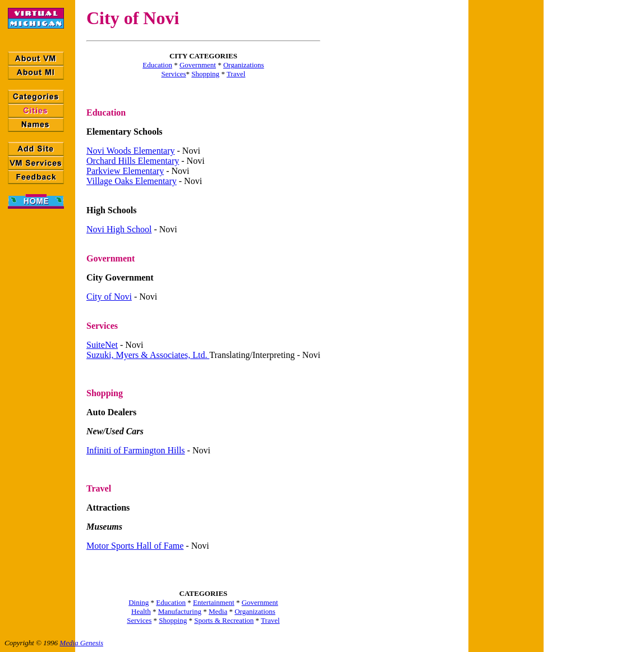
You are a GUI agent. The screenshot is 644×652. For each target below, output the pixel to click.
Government (198, 65)
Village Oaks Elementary (132, 181)
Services (173, 74)
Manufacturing (180, 611)
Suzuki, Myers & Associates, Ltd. (148, 355)
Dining (139, 602)
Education (157, 65)
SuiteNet (102, 345)
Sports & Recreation (224, 620)
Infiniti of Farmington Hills (136, 450)
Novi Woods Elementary (131, 151)
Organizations (244, 65)
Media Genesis (81, 643)
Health (141, 611)
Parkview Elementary (125, 171)
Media (218, 611)
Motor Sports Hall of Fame (135, 546)
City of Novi (109, 297)
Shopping (205, 74)
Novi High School (119, 229)
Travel (236, 74)
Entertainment (214, 602)
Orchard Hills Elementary (133, 161)
